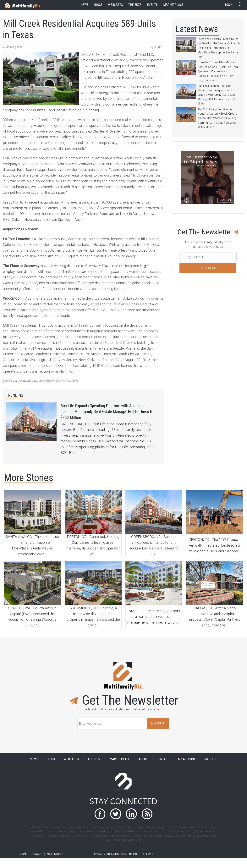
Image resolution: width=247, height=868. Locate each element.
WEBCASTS (71, 769)
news (85, 5)
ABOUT (143, 769)
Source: (41, 381)
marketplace (173, 5)
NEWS (34, 769)
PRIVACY (37, 864)
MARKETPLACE (120, 769)
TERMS (24, 864)
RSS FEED (211, 769)
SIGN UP (158, 733)
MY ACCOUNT (187, 769)
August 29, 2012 (12, 47)
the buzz (135, 5)
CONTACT (163, 769)
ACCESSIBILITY (55, 864)
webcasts (115, 5)
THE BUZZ (94, 769)
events (152, 5)
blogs (98, 5)
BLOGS (51, 769)
